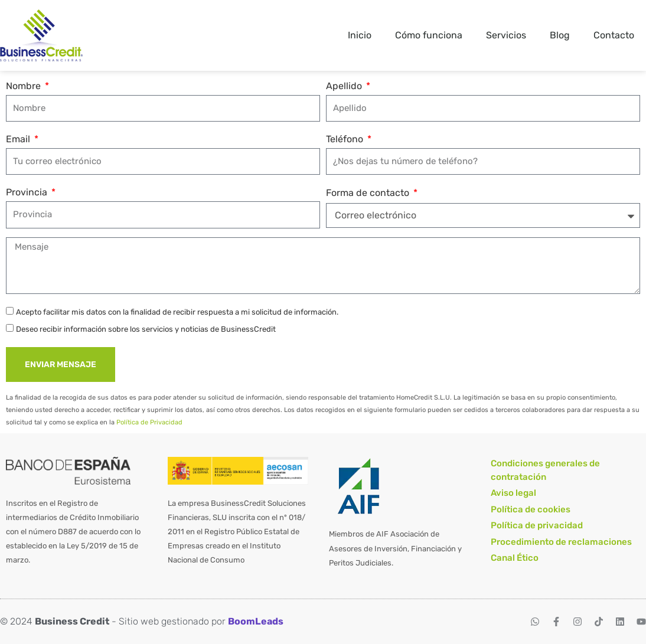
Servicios (506, 35)
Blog (560, 35)
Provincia (28, 192)
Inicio (360, 35)
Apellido (345, 86)
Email (19, 139)
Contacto (614, 35)
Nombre (25, 86)
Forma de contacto (369, 193)
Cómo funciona (429, 35)
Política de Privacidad (149, 422)
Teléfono (346, 139)
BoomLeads (256, 621)
